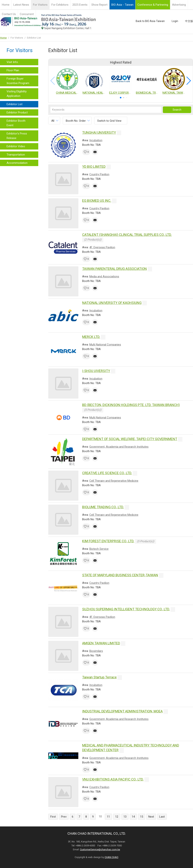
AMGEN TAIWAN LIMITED (101, 643)
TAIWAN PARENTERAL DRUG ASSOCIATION (114, 269)
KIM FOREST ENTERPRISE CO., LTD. (108, 541)
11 (108, 817)
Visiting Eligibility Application (17, 94)
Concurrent (27, 14)
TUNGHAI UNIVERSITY (99, 133)
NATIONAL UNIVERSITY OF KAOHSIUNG (112, 303)
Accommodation (17, 163)
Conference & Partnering (153, 5)
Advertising (179, 5)
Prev (64, 817)
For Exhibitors (60, 5)
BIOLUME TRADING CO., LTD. (103, 507)
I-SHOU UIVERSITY (96, 371)
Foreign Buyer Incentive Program (18, 81)
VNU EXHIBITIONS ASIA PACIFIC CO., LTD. (113, 779)
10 (100, 816)
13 (125, 817)
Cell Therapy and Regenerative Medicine (114, 481)
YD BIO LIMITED (94, 167)
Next (151, 817)
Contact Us (9, 14)
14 (133, 817)
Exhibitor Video (16, 146)
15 (142, 817)
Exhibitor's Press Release (17, 136)
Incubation (96, 140)
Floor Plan (13, 70)
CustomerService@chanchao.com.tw (100, 849)
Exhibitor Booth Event (16, 123)
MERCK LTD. (91, 337)
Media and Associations (104, 276)
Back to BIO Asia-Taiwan (150, 21)
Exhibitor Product (17, 112)
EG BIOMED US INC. (97, 201)
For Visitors (40, 5)
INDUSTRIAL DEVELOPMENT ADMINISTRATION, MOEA (122, 711)
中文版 (189, 21)
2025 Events (80, 5)
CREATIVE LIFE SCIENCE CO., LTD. (107, 473)
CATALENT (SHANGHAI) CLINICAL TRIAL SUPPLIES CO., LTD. (127, 235)
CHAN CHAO (111, 857)
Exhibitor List (15, 104)
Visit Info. (13, 62)
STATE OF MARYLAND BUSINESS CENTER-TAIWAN (120, 575)
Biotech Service (99, 549)
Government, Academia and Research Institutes (119, 447)
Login (175, 21)
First (53, 817)
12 (117, 817)
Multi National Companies (105, 345)
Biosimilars (96, 651)
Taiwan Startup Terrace (99, 677)
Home (6, 5)
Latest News (21, 5)
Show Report (99, 5)
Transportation (16, 155)
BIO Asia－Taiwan (122, 5)
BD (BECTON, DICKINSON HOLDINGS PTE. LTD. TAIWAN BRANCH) (131, 405)
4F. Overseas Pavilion (102, 247)
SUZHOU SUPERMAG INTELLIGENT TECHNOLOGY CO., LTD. (126, 609)
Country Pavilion (99, 174)
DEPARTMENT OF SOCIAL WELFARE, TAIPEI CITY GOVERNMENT (130, 439)
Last (162, 817)
